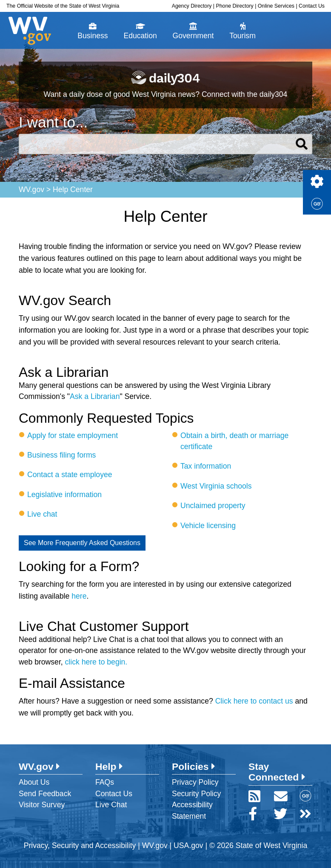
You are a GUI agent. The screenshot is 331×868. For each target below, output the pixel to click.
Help (109, 766)
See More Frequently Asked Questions (82, 543)
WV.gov (31, 189)
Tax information (206, 466)
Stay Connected (277, 772)
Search (302, 144)
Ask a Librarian (95, 396)
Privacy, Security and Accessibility (80, 845)
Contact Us (312, 6)
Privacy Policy (195, 782)
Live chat (42, 514)
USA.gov (188, 845)
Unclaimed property (213, 506)
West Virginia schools (216, 486)
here (79, 596)
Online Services (276, 6)
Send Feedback (45, 794)
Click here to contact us (254, 701)
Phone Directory (234, 6)
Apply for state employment (73, 435)
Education (140, 31)
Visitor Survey (42, 805)
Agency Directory (192, 6)
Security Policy (196, 794)
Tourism (243, 31)
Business (93, 31)
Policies (194, 766)
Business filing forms (61, 455)
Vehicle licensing (208, 526)
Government (193, 31)
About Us (34, 782)
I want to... (53, 122)
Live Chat (111, 805)
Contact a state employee (70, 475)
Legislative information (64, 495)
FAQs (105, 782)
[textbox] (165, 144)
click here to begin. (96, 662)
